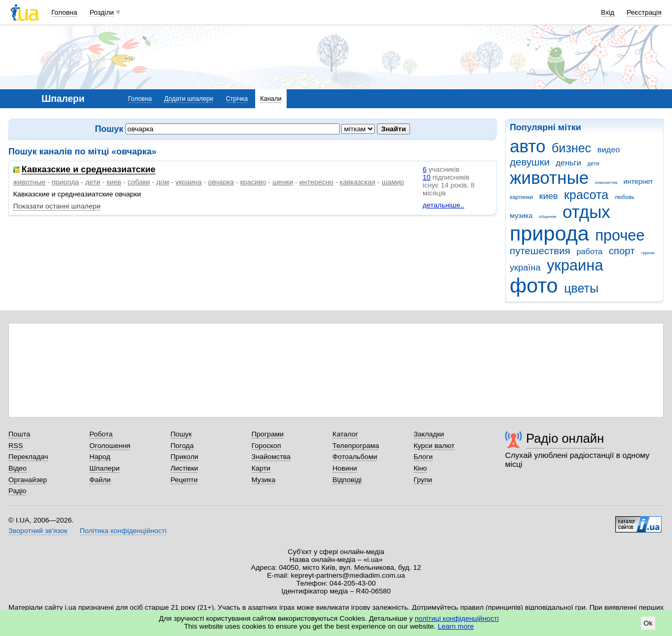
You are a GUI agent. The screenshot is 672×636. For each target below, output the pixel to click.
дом (163, 182)
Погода (182, 446)
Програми (267, 434)
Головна (64, 12)
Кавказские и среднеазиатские (88, 170)
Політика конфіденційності (123, 531)
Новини (345, 468)
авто (528, 146)
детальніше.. (443, 205)
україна (525, 268)
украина (575, 265)
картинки (521, 197)
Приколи (185, 457)
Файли (100, 480)
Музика (263, 480)
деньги (569, 163)
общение (548, 217)
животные (549, 178)
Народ (100, 457)
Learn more (456, 626)
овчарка (221, 182)
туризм (648, 253)
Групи (423, 480)
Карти (261, 468)
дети (594, 163)
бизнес (571, 148)
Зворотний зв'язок (38, 531)
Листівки (185, 468)
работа (590, 251)
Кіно (421, 468)
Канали (271, 99)
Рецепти (184, 480)
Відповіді (347, 480)
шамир (393, 182)
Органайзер (28, 480)
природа (549, 233)
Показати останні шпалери (57, 206)
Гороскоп (266, 446)
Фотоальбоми (355, 457)
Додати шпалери (189, 99)
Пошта (19, 434)
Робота (101, 434)
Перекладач (28, 457)
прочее (620, 235)
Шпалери (104, 468)
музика (521, 216)
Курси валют (434, 446)
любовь (625, 197)
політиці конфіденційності (457, 618)
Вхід (608, 12)
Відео (18, 468)
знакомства (606, 183)
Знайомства (271, 457)
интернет (638, 181)
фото (534, 285)
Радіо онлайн (565, 438)
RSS (16, 446)
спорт (622, 251)
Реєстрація (644, 12)
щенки (283, 182)
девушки (530, 162)
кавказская (358, 182)
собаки (139, 182)
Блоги (423, 457)
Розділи (102, 12)
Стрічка (237, 99)
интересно (316, 182)
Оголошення (110, 446)
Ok (648, 623)
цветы (581, 288)
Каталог (345, 434)
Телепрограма (356, 446)
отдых (586, 212)
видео (609, 149)
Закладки (429, 434)
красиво (253, 182)
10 (427, 177)
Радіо (17, 491)
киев (549, 196)
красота (586, 195)
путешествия (540, 251)
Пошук (181, 434)
